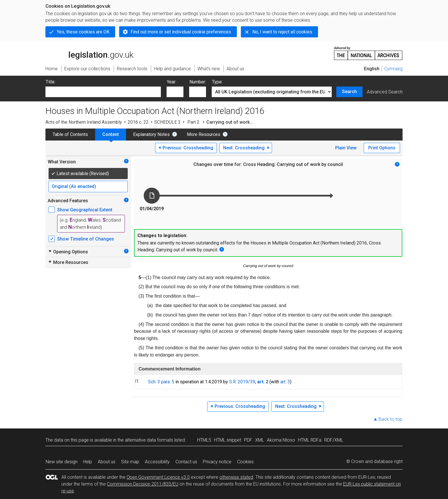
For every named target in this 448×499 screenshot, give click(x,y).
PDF (248, 440)
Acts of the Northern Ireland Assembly (84, 122)
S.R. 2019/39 (242, 382)
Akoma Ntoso (281, 440)
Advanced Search (385, 92)
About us (107, 462)
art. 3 (285, 382)
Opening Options (68, 252)
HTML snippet (228, 440)
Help (88, 462)
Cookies (245, 462)
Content (111, 134)
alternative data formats (149, 440)
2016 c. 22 (138, 122)
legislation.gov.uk (89, 53)
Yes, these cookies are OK (83, 32)
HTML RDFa (310, 440)
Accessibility (157, 462)
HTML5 (204, 440)
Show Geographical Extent (85, 210)
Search (349, 92)
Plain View (346, 148)
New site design (62, 462)
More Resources (204, 134)
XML (260, 440)
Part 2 (193, 122)
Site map (130, 462)
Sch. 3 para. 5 (161, 382)
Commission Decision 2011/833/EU (143, 484)
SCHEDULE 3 (167, 122)
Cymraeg (393, 69)
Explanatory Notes (151, 134)
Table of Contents (70, 134)
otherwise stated (236, 477)
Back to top (390, 419)
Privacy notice (217, 462)
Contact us (186, 462)
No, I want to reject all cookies (282, 32)
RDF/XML (334, 440)
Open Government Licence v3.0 (158, 477)
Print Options (382, 148)
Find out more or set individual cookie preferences (181, 32)
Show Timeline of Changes (86, 239)
